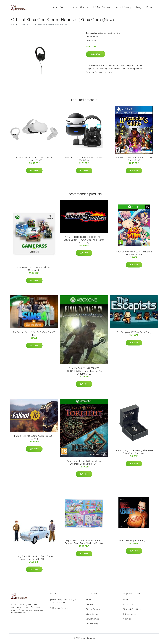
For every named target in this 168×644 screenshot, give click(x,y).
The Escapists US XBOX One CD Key (134, 334)
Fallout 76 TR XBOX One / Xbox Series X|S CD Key (34, 439)
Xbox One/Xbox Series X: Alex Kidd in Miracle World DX (134, 254)
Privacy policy (130, 615)
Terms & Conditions (132, 611)
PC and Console (102, 8)
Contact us (128, 606)
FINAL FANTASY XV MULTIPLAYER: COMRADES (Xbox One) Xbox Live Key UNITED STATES (84, 372)
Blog (139, 8)
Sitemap (127, 620)
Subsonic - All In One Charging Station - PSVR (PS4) (84, 160)
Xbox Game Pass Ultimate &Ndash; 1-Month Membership (34, 270)
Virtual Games (80, 8)
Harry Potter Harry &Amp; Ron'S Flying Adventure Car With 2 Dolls (34, 559)
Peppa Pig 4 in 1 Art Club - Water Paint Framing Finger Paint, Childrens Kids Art (84, 543)
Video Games (60, 8)
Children (90, 606)
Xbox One (116, 34)
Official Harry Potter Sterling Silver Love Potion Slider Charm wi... (134, 453)
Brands (150, 8)
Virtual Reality (123, 8)
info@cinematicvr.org (58, 610)
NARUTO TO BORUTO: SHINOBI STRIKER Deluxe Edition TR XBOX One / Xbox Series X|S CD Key (84, 241)
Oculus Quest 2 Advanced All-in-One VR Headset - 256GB (34, 160)
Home (14, 26)
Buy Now (96, 55)
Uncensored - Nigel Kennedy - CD (134, 542)
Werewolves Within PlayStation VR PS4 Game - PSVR (134, 160)
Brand (89, 601)
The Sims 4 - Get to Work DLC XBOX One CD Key (34, 335)
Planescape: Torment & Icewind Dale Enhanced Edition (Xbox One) (84, 464)
